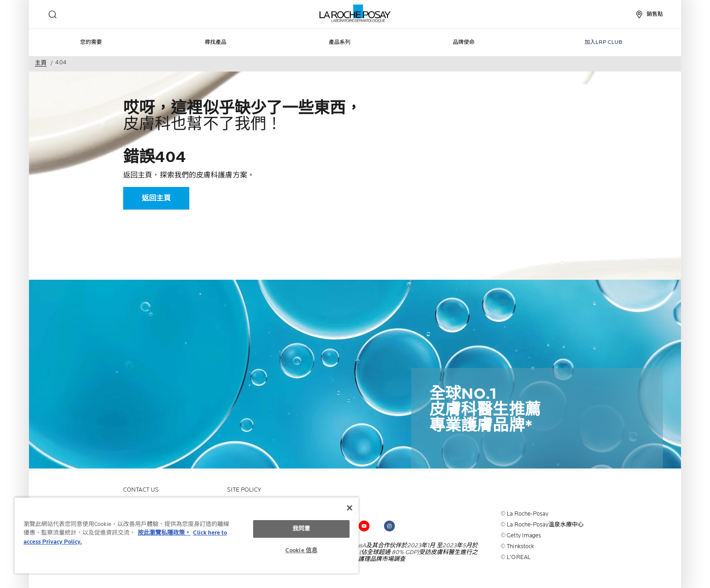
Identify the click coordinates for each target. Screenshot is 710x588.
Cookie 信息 (301, 550)
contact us (141, 490)
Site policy (244, 490)
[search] (53, 14)
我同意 (301, 529)
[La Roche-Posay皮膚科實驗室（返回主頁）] (355, 14)
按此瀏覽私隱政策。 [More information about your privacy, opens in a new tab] (164, 533)
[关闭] (350, 508)
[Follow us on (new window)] (364, 526)
